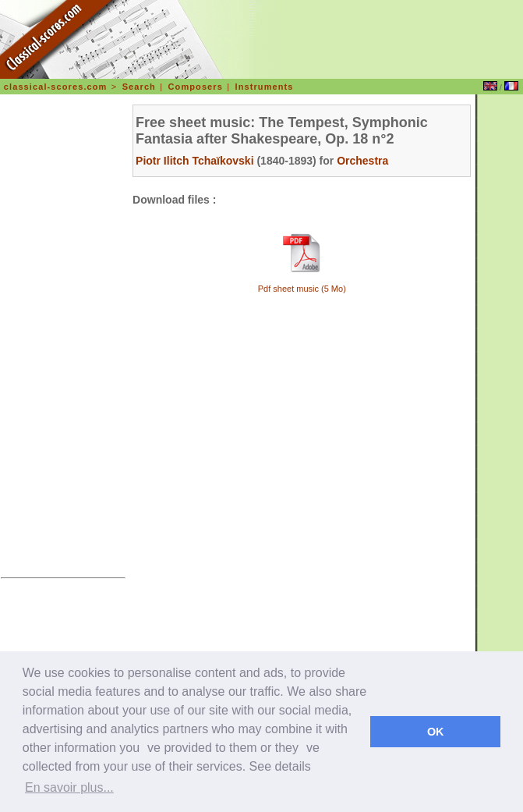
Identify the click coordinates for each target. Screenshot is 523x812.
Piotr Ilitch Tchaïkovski (194, 161)
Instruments (265, 87)
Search (139, 87)
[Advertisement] (63, 339)
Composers (196, 87)
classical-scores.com (56, 87)
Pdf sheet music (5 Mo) (302, 289)
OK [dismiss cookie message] (436, 732)
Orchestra (362, 161)
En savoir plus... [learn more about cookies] (69, 787)
